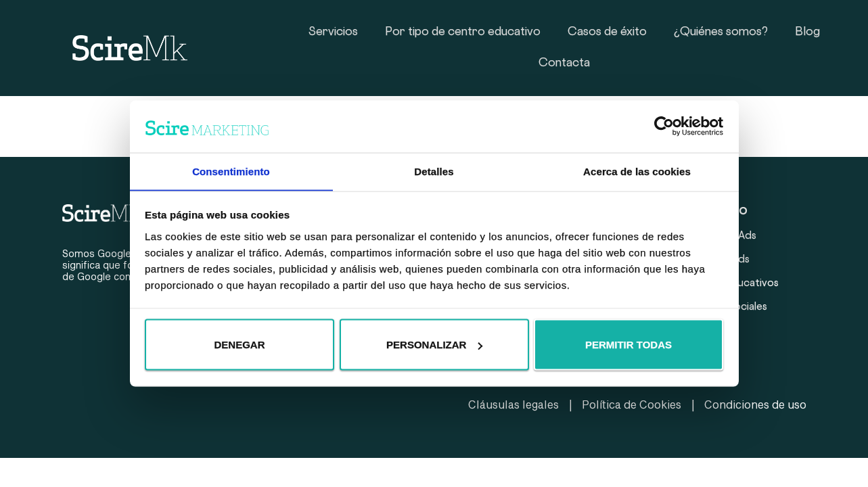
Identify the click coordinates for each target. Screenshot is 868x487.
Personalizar (434, 345)
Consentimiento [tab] (231, 171)
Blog (807, 32)
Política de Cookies (632, 404)
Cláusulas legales (513, 404)
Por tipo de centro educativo (463, 32)
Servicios (333, 32)
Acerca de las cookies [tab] (637, 171)
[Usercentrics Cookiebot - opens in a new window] (664, 126)
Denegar (239, 345)
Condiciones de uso (755, 404)
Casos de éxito (607, 32)
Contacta (564, 64)
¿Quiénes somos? (721, 32)
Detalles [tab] (434, 171)
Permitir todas (629, 345)
